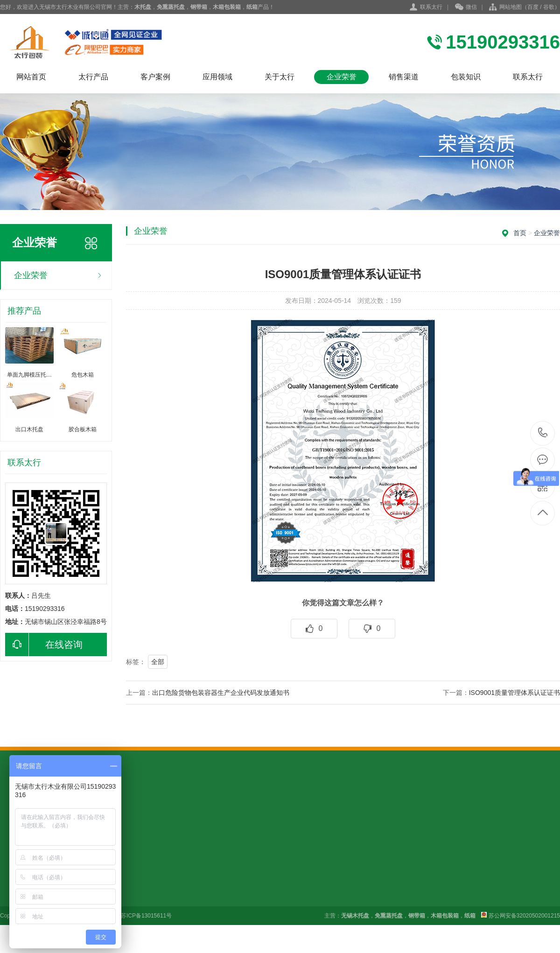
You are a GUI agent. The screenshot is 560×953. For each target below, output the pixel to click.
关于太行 (280, 77)
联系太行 (431, 7)
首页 (520, 233)
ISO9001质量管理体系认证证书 (514, 693)
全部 (158, 662)
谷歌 (549, 7)
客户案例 (155, 77)
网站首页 (31, 77)
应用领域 (217, 77)
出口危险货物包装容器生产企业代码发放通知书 (221, 693)
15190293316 (543, 433)
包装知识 (466, 77)
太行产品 (93, 77)
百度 (533, 7)
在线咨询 (44, 645)
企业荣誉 (342, 77)
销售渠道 (404, 77)
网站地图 (511, 7)
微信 (466, 7)
